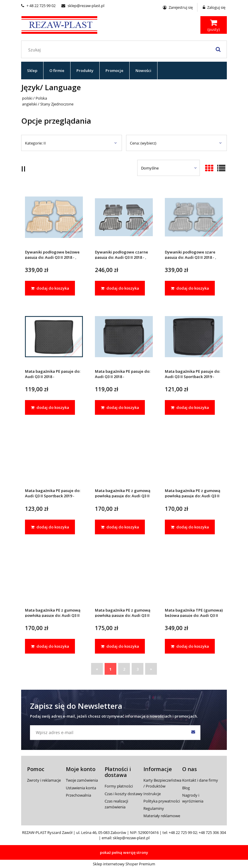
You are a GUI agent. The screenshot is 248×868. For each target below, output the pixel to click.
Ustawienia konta (81, 788)
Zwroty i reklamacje (44, 780)
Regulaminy (154, 808)
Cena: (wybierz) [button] (143, 143)
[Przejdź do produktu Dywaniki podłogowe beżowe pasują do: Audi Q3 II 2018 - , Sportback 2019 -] (54, 217)
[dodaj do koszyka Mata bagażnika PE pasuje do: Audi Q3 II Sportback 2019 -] (190, 407)
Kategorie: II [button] (35, 143)
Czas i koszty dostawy (124, 794)
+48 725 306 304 (212, 832)
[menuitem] (32, 70)
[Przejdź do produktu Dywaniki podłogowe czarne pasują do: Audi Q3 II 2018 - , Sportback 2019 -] (124, 217)
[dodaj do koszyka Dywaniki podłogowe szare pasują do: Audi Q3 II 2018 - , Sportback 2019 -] (190, 288)
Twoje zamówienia (82, 780)
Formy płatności (119, 786)
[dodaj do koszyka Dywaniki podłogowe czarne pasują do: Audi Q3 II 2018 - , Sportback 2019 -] (120, 288)
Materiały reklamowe (162, 816)
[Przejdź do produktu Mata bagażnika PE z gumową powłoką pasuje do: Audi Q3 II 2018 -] (124, 455)
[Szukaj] (218, 49)
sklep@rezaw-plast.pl (83, 6)
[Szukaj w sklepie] (125, 50)
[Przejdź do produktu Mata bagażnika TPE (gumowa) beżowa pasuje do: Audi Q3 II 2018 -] (194, 575)
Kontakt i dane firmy (200, 780)
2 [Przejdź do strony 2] (124, 669)
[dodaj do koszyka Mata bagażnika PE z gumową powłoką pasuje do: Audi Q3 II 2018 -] (120, 527)
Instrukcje (152, 794)
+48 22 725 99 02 (183, 832)
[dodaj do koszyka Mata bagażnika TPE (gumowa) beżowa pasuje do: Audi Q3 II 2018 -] (190, 646)
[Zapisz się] (193, 733)
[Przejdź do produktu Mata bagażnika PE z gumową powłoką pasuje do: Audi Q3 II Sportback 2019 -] (54, 575)
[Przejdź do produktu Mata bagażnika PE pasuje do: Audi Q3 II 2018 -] (54, 336)
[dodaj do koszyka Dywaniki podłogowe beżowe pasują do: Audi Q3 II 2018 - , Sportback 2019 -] (50, 288)
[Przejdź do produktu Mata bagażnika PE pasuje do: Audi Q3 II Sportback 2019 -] (194, 336)
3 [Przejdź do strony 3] (138, 669)
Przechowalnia (78, 795)
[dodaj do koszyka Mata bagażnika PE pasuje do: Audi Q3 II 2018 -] (50, 407)
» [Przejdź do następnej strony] (151, 669)
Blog (186, 788)
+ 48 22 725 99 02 (38, 6)
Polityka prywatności (162, 801)
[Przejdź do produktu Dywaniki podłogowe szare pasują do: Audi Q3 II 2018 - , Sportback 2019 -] (194, 217)
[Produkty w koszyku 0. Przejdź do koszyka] (214, 26)
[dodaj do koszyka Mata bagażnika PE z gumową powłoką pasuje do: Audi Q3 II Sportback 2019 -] (50, 646)
